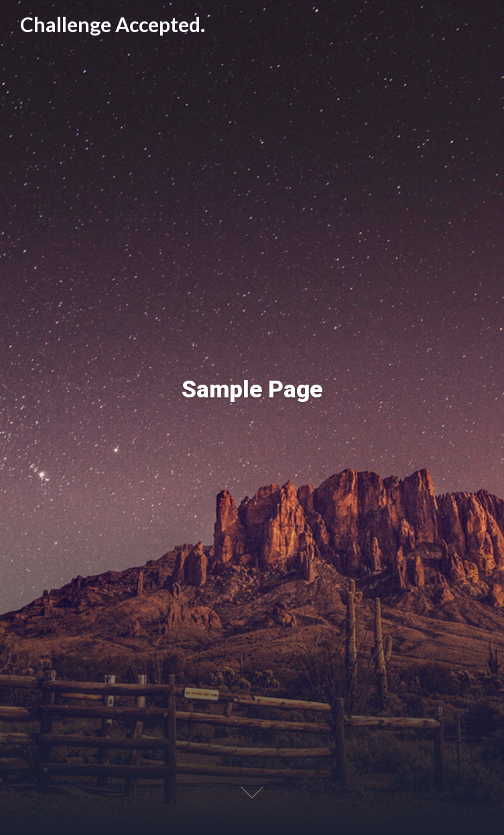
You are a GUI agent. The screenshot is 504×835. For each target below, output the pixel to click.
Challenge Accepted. (113, 25)
